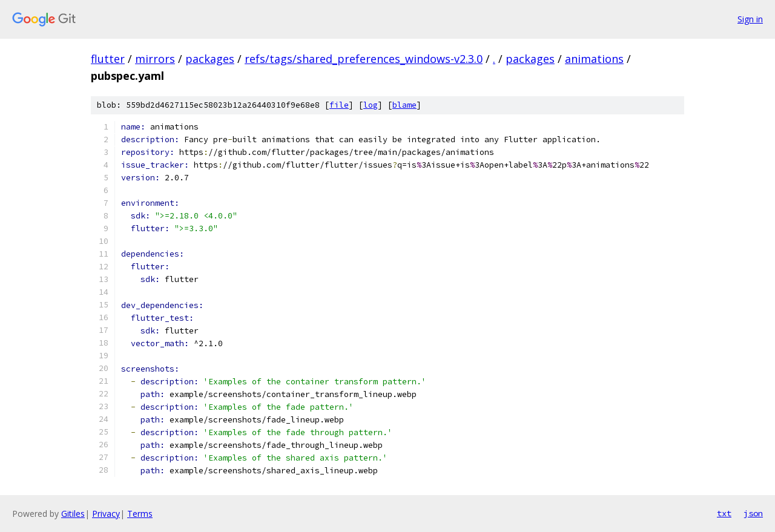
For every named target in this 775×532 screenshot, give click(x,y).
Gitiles (73, 514)
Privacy (106, 514)
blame (404, 105)
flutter (108, 59)
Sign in (750, 19)
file (339, 105)
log (371, 105)
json (753, 513)
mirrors (155, 59)
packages (210, 59)
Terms (140, 514)
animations (594, 59)
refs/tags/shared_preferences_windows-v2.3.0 (364, 59)
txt (724, 513)
